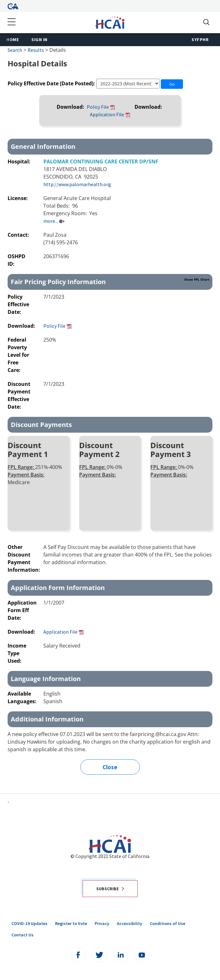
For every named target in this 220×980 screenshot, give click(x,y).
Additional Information (47, 719)
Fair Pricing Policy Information (110, 282)
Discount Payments (41, 425)
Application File (107, 114)
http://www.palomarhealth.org (77, 184)
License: (18, 198)
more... (51, 221)
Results (36, 50)
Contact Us (22, 935)
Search (15, 50)
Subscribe (110, 888)
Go (172, 84)
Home (13, 40)
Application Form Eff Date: (22, 610)
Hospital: (20, 161)
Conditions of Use (167, 923)
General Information (43, 146)
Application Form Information (58, 588)
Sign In (39, 40)
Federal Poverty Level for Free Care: (18, 355)
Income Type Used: (17, 653)
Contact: (19, 235)
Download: (71, 107)
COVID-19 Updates (29, 923)
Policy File (98, 107)
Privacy (102, 923)
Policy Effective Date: (18, 304)
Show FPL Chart (197, 279)
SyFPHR (200, 40)
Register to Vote (71, 923)
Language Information (46, 679)
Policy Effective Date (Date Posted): (51, 83)
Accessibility (129, 923)
